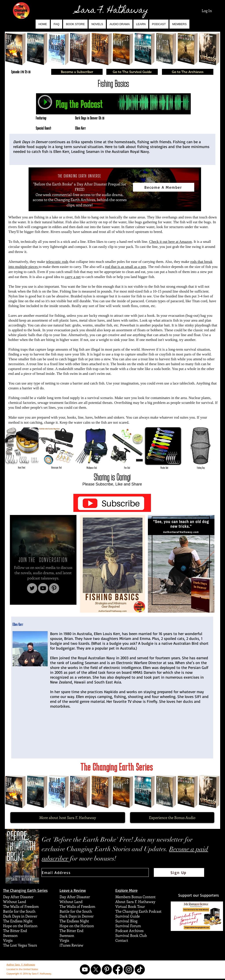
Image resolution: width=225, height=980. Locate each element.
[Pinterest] (54, 588)
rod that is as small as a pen (126, 267)
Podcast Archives (129, 931)
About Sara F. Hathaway (135, 901)
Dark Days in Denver (20, 916)
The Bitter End (15, 931)
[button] (97, 24)
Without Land (15, 901)
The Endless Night (18, 921)
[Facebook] (118, 969)
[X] (96, 969)
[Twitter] (32, 588)
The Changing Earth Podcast (138, 911)
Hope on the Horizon (20, 926)
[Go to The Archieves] (188, 72)
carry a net (73, 277)
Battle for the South (19, 911)
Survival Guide (128, 916)
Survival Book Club (131, 935)
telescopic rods (57, 262)
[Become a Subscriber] (77, 72)
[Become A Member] (164, 187)
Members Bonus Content (135, 897)
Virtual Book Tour (130, 906)
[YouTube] (43, 588)
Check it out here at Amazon (171, 242)
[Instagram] (129, 969)
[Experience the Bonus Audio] (172, 818)
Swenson (10, 935)
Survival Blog (126, 921)
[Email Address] (95, 872)
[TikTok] (140, 969)
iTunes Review (71, 945)
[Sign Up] (179, 872)
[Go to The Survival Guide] (132, 72)
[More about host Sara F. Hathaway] (68, 818)
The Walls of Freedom (21, 906)
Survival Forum (128, 926)
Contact (122, 940)
